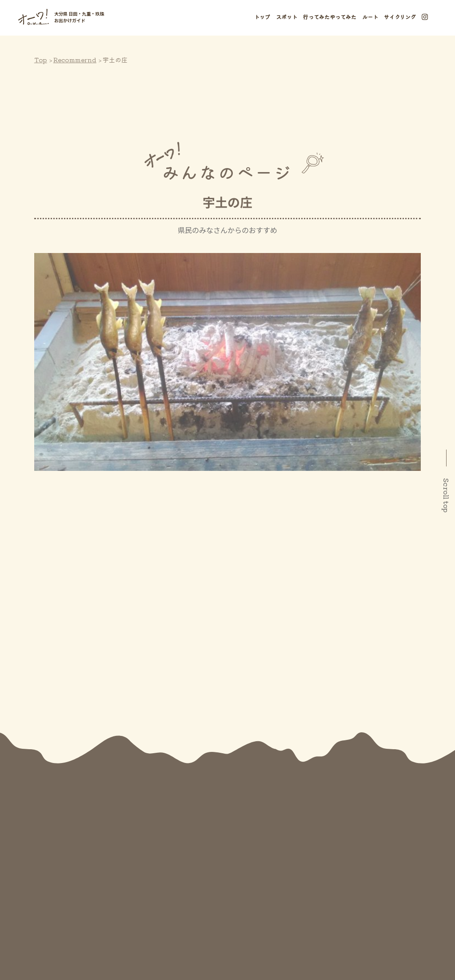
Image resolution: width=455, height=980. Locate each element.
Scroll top (447, 495)
